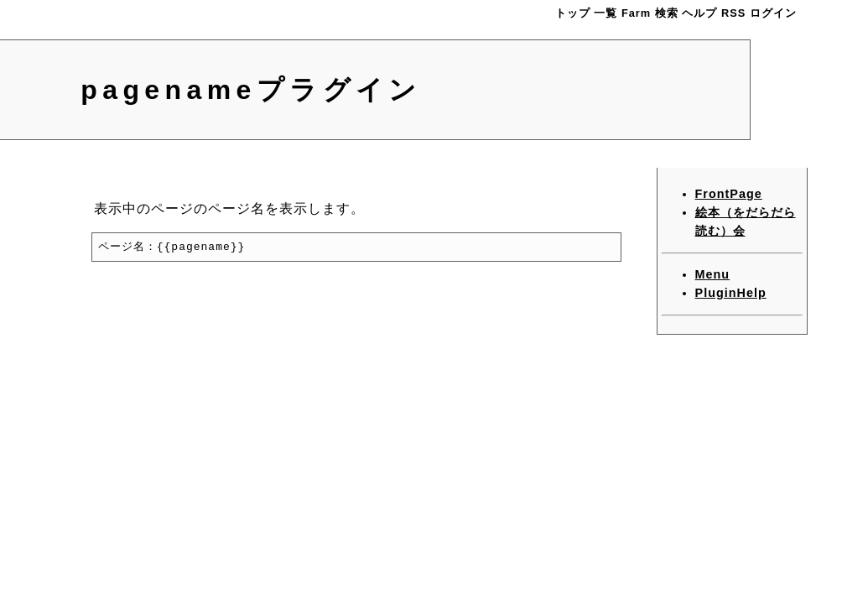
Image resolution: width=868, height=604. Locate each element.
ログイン (773, 13)
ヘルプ (699, 13)
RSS (733, 13)
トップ (573, 13)
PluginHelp (731, 293)
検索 (667, 13)
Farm (636, 13)
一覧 (606, 13)
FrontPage (729, 194)
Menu (713, 274)
